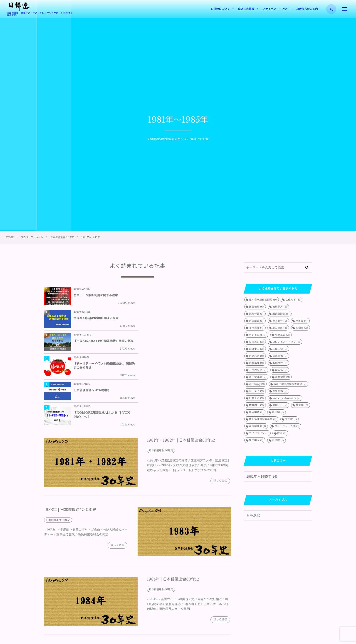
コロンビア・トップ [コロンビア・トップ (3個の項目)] (286, 342)
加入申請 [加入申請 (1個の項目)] (256, 412)
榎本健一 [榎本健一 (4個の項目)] (280, 321)
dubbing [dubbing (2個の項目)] (257, 384)
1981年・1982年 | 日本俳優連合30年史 (181, 374)
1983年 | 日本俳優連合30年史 (70, 443)
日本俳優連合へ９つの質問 (91, 346)
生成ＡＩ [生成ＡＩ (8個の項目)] (293, 300)
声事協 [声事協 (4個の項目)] (302, 321)
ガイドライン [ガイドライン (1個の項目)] (259, 433)
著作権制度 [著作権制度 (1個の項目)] (257, 426)
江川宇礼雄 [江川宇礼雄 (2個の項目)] (258, 377)
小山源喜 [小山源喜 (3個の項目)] (280, 328)
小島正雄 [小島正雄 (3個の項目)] (283, 335)
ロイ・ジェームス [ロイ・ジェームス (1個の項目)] (287, 426)
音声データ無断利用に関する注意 (96, 295)
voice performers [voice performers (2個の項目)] (286, 398)
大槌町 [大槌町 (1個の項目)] (291, 419)
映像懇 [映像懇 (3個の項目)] (302, 328)
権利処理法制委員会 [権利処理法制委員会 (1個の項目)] (263, 419)
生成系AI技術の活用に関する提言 (190, 295)
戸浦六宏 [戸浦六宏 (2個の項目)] (256, 356)
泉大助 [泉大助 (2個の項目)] (302, 405)
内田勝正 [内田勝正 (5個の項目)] (256, 321)
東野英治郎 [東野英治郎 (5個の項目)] (281, 314)
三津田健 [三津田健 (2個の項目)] (280, 349)
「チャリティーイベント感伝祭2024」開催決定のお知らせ (196, 320)
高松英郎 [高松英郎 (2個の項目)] (280, 391)
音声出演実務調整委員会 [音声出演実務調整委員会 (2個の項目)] (290, 384)
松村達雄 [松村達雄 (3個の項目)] (256, 342)
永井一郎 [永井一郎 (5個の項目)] (256, 314)
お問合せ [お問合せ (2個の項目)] (280, 363)
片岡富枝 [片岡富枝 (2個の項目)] (256, 363)
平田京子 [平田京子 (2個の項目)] (256, 391)
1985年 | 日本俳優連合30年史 (70, 582)
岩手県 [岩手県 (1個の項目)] (278, 412)
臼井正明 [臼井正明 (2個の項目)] (256, 398)
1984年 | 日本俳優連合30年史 (173, 513)
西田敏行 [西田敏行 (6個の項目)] (256, 307)
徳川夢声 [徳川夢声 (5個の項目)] (280, 307)
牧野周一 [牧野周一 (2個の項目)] (256, 405)
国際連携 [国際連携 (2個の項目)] (280, 356)
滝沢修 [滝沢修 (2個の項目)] (281, 370)
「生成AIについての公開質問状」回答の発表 (103, 320)
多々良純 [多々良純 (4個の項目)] (256, 328)
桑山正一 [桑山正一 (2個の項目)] (280, 405)
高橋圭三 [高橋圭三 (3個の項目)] (256, 349)
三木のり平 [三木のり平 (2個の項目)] (258, 370)
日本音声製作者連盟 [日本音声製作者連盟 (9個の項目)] (263, 300)
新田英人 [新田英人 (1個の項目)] (256, 440)
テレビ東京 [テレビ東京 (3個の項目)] (258, 335)
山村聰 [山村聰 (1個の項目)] (278, 440)
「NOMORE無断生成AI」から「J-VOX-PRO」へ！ (196, 346)
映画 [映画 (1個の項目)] (282, 433)
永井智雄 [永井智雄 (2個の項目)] (283, 377)
